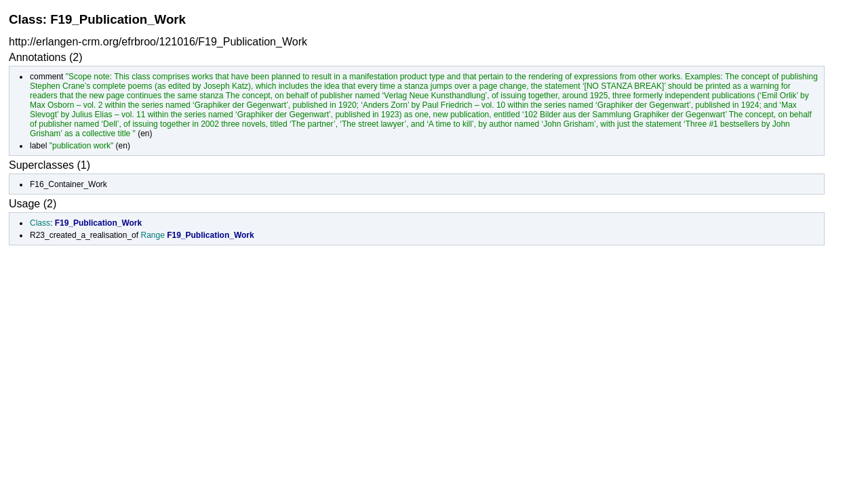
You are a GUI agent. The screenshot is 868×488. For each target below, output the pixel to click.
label (38, 146)
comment (46, 77)
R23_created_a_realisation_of (84, 235)
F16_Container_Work (68, 184)
